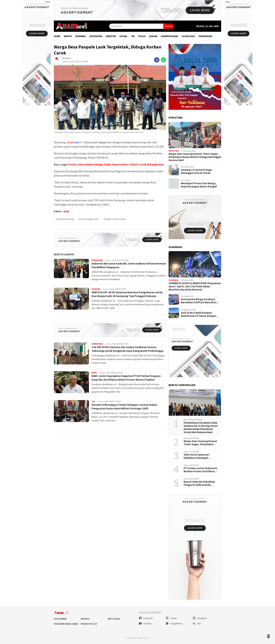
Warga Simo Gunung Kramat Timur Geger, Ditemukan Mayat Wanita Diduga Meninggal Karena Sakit (195, 157)
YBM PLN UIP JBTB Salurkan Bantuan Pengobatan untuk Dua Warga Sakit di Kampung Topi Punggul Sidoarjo (127, 294)
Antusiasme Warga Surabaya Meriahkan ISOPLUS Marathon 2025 (199, 301)
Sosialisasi (188, 36)
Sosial (123, 36)
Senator (111, 36)
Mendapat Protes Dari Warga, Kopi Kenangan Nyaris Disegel (199, 185)
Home (57, 36)
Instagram (200, 618)
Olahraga (173, 280)
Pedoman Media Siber (66, 624)
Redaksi (85, 619)
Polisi (142, 36)
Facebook (146, 618)
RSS (197, 624)
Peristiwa (174, 151)
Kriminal (81, 36)
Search (169, 26)
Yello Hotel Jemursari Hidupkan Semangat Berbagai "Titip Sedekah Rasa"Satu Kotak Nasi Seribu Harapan (199, 456)
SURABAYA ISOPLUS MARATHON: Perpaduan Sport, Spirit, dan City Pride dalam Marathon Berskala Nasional (195, 286)
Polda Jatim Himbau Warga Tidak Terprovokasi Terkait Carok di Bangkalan (116, 164)
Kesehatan (96, 36)
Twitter (171, 618)
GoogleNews (174, 624)
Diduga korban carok (115, 219)
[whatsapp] (163, 60)
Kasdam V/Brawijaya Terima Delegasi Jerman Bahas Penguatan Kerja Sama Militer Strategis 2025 (124, 406)
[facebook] (157, 60)
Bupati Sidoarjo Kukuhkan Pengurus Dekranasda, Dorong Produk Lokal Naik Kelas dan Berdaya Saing (199, 483)
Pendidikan (205, 36)
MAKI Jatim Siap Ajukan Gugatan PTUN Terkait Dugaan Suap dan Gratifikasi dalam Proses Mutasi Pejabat (126, 378)
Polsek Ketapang (65, 219)
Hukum (153, 36)
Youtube (145, 624)
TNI (133, 36)
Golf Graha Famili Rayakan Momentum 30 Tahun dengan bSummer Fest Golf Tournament (200, 314)
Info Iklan (114, 619)
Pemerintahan (169, 36)
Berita (68, 36)
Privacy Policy (89, 624)
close (48, 2)
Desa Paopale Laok (89, 219)
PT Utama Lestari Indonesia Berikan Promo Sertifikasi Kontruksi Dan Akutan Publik (201, 470)
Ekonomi (96, 289)
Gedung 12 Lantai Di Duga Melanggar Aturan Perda (196, 171)
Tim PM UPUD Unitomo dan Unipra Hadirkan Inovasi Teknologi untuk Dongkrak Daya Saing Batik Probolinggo (128, 349)
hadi (66, 211)
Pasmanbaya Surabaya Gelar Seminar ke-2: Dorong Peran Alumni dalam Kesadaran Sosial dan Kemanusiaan (201, 427)
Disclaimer (60, 619)
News (94, 373)
